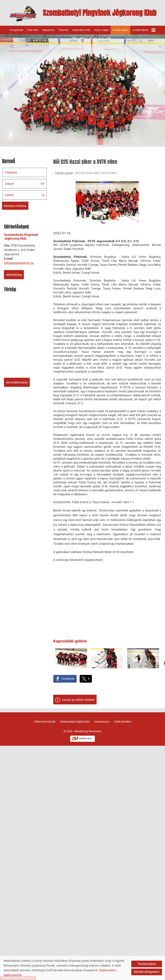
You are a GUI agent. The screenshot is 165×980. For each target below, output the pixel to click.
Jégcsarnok (48, 30)
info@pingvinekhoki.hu (19, 263)
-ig (43, 195)
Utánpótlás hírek (81, 30)
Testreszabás (147, 964)
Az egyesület (16, 30)
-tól (42, 183)
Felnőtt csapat (120, 30)
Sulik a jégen (101, 30)
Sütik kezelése (123, 722)
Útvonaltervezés (17, 382)
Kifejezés (11, 173)
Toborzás (63, 30)
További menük (144, 30)
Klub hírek (33, 30)
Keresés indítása (15, 206)
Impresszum (102, 722)
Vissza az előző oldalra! (78, 700)
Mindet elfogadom (147, 972)
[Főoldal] (23, 14)
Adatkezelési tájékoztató (75, 722)
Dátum (9, 184)
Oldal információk (45, 722)
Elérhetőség (14, 275)
